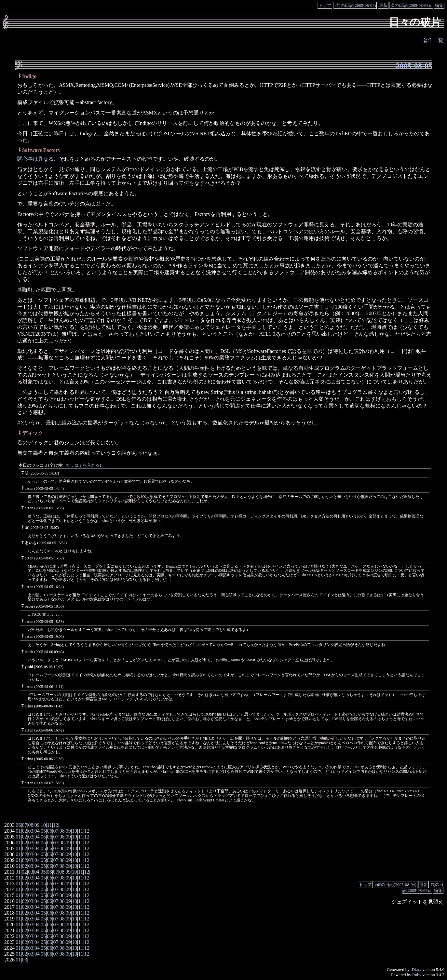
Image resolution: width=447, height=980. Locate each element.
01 (18, 831)
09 (37, 825)
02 (24, 831)
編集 (439, 5)
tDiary (416, 969)
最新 (383, 5)
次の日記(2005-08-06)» (411, 5)
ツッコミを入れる (83, 465)
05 (43, 831)
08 (31, 825)
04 (37, 831)
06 (18, 825)
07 (24, 825)
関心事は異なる (35, 159)
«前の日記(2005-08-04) (355, 5)
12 (56, 825)
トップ (325, 5)
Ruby (417, 975)
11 (49, 825)
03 (31, 831)
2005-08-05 (414, 66)
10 (43, 825)
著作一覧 (433, 40)
